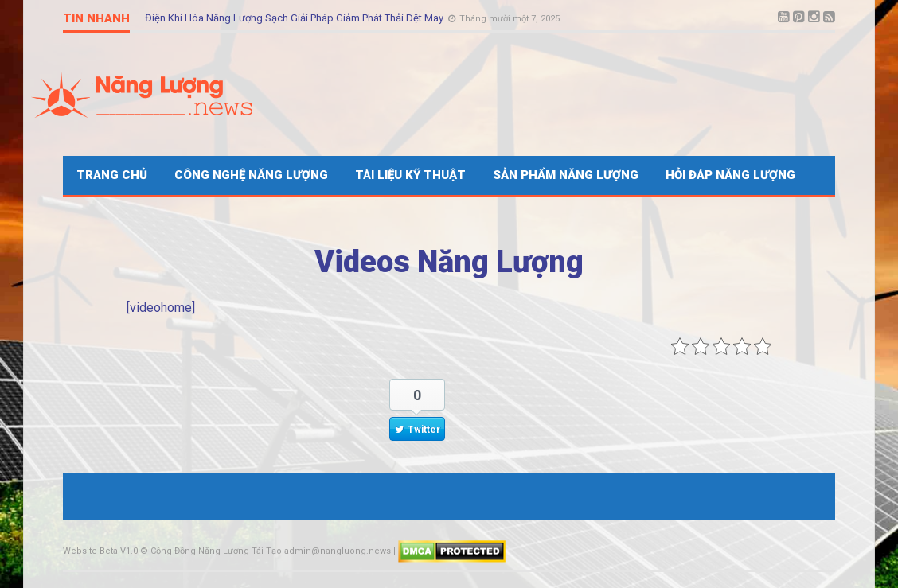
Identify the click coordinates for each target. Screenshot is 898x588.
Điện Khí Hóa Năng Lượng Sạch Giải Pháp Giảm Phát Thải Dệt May (295, 18)
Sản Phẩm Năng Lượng (566, 175)
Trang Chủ (112, 175)
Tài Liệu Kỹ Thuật (410, 175)
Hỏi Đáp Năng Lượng (730, 175)
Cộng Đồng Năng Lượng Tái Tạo (216, 551)
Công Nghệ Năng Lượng (251, 175)
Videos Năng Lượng (449, 262)
